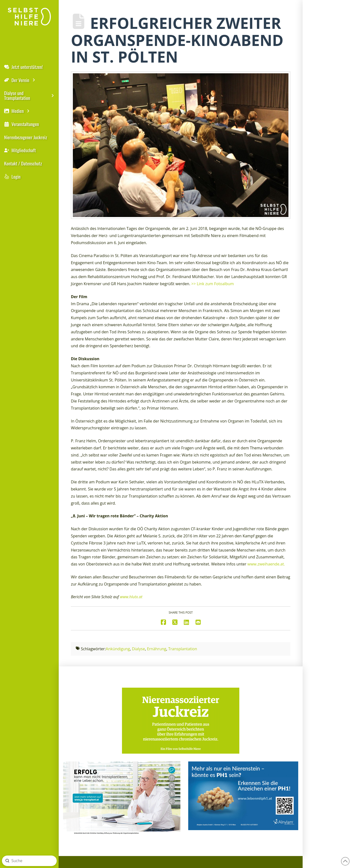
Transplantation (183, 649)
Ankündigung (118, 649)
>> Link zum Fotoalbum (213, 284)
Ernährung (157, 649)
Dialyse (138, 649)
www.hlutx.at (131, 597)
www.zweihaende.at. (266, 564)
